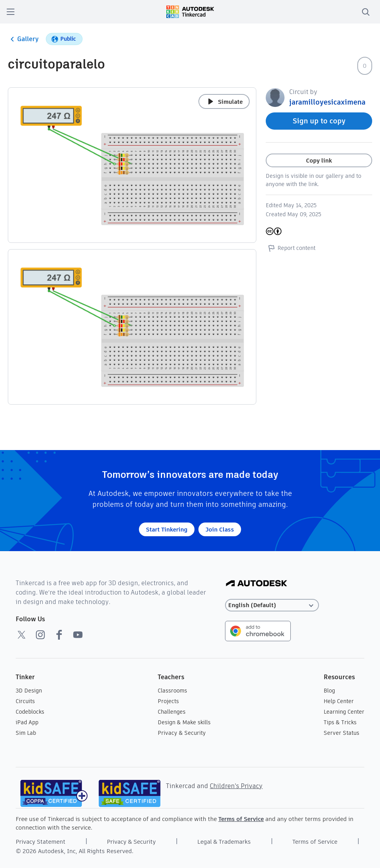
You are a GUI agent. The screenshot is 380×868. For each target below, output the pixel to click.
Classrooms (172, 691)
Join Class (220, 529)
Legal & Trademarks (224, 842)
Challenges (172, 712)
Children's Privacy (236, 786)
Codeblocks (30, 712)
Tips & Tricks (340, 722)
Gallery (23, 39)
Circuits (25, 701)
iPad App (27, 722)
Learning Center (344, 712)
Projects (168, 701)
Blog (329, 691)
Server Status (341, 733)
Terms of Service (241, 819)
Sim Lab (26, 733)
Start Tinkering (167, 529)
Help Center (339, 701)
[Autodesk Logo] (257, 584)
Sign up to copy (319, 121)
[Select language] (272, 605)
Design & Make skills (184, 722)
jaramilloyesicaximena (327, 102)
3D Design (29, 691)
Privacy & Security (182, 733)
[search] (366, 12)
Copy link (319, 160)
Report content (291, 248)
